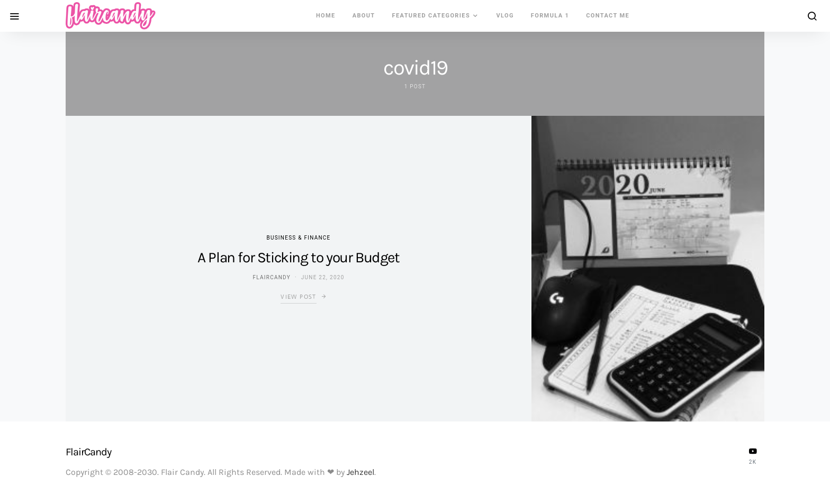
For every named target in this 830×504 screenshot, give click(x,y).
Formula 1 (550, 16)
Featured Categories (431, 16)
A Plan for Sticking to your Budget (298, 257)
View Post (298, 297)
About (364, 16)
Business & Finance (298, 238)
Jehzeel (360, 472)
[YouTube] (753, 456)
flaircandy (271, 277)
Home (326, 16)
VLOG (505, 16)
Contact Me (608, 16)
